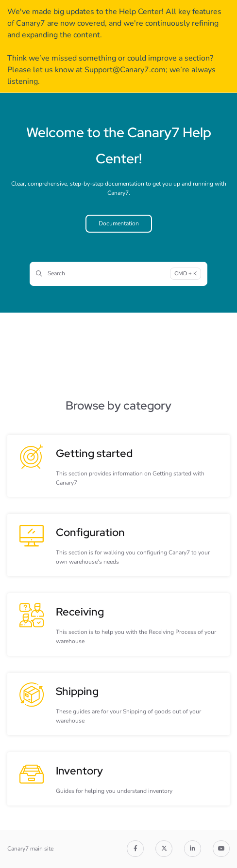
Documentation (119, 223)
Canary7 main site (30, 849)
